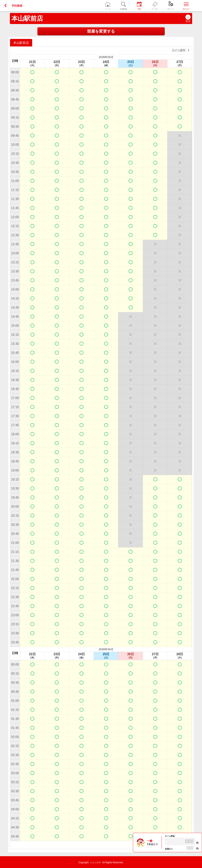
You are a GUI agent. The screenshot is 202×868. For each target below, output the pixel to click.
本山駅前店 (27, 18)
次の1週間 (181, 50)
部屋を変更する (101, 31)
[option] (22, 43)
